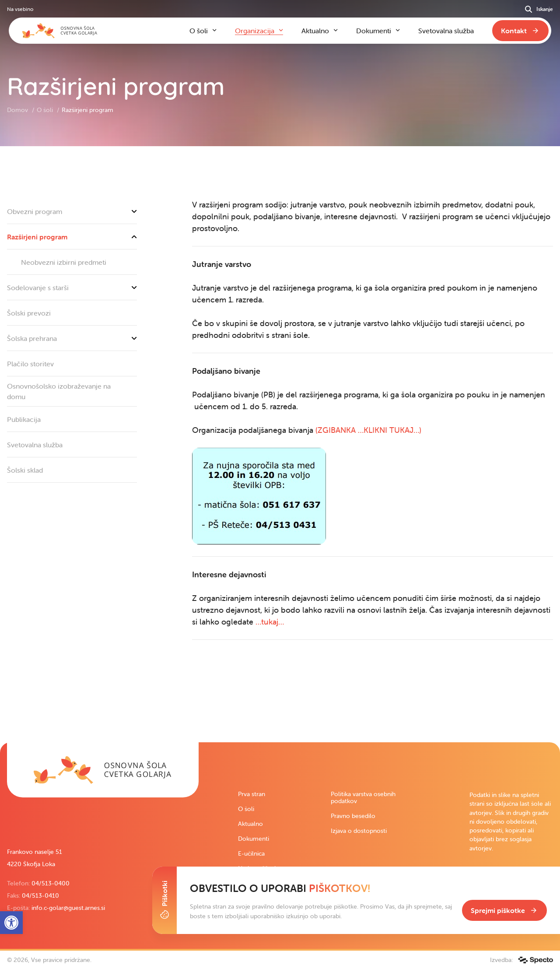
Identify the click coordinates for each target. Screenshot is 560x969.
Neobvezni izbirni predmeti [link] (64, 262)
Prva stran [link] (252, 794)
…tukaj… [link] (271, 622)
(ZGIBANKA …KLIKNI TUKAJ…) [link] (368, 430)
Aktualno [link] (250, 824)
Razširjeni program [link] (72, 237)
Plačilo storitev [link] (30, 364)
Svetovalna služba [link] (35, 445)
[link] (103, 770)
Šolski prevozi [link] (29, 313)
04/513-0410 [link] (40, 895)
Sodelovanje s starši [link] (72, 288)
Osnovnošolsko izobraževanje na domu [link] (59, 391)
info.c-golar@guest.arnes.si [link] (68, 908)
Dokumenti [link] (254, 839)
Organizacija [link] (255, 31)
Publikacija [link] (24, 419)
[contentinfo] (280, 444)
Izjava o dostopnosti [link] (359, 831)
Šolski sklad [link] (25, 470)
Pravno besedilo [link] (353, 816)
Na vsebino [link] (20, 9)
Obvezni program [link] (72, 211)
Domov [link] (18, 110)
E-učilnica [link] (251, 853)
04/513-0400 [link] (51, 883)
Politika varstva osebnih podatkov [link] (363, 797)
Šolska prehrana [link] (72, 338)
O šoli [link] (46, 110)
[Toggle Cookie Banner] (164, 900)
